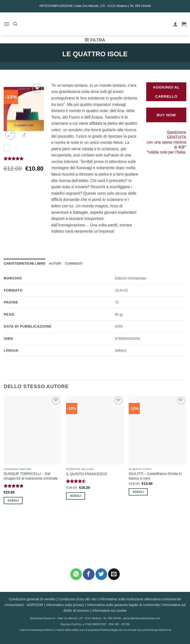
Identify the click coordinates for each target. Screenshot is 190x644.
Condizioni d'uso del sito (77, 599)
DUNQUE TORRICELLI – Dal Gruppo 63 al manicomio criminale (31, 476)
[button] (7, 24)
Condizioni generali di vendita (32, 599)
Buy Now (166, 115)
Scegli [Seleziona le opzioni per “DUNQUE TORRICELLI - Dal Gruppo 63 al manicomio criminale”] (13, 500)
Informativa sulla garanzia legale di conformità (123, 605)
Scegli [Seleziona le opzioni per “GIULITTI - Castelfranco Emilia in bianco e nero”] (138, 492)
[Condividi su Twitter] (101, 574)
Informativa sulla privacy (65, 605)
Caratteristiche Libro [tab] (25, 263)
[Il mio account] (175, 24)
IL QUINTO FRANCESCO (87, 474)
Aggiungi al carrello (166, 92)
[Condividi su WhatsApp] (76, 574)
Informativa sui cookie (109, 611)
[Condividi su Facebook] (89, 574)
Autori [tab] (55, 263)
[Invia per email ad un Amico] (114, 574)
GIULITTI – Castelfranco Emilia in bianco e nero (155, 476)
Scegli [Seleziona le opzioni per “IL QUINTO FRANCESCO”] (76, 496)
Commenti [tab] (74, 263)
